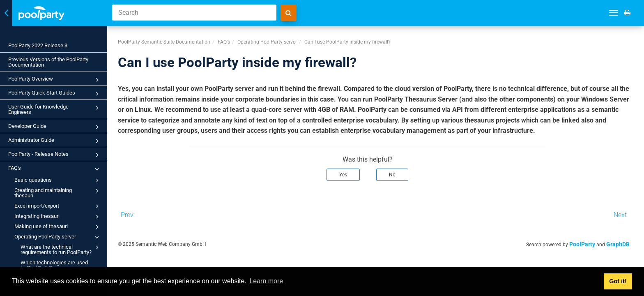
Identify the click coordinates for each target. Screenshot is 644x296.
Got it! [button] (618, 281)
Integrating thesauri (58, 217)
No (400, 172)
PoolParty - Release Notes (55, 155)
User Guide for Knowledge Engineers (55, 109)
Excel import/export (58, 206)
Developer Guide (55, 127)
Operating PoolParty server (58, 237)
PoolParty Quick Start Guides (55, 94)
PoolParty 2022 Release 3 (38, 45)
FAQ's (55, 169)
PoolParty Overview (55, 80)
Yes (351, 172)
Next (628, 212)
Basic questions (58, 180)
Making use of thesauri (58, 227)
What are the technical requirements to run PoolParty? (61, 249)
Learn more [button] (266, 281)
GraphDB (626, 242)
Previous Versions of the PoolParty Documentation (48, 62)
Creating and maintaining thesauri (58, 192)
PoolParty (590, 242)
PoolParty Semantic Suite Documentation (172, 39)
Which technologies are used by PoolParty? (54, 265)
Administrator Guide (55, 141)
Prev (135, 212)
